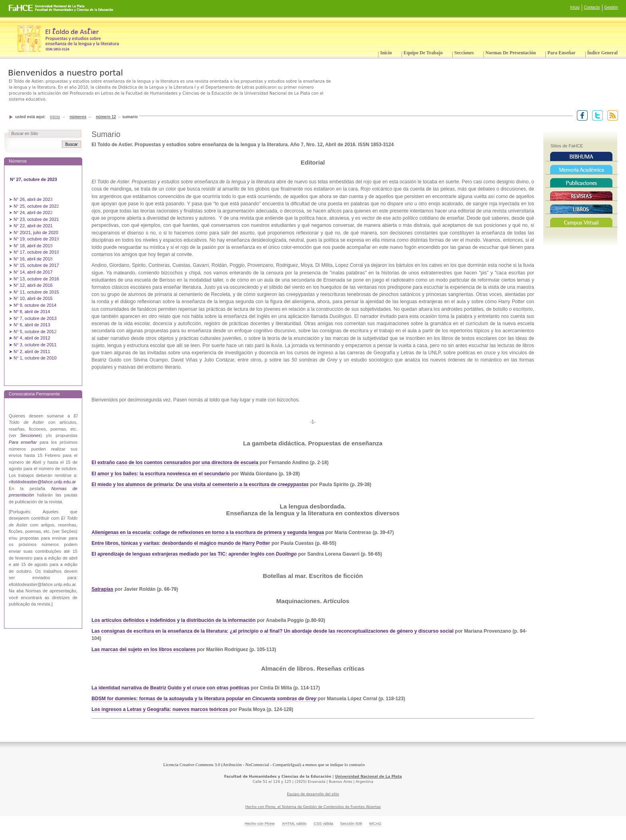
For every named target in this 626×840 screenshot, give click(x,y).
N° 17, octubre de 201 (35, 252)
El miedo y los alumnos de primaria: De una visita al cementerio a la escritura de (200, 485)
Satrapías (102, 589)
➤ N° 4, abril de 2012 (30, 338)
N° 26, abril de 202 (32, 199)
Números (78, 117)
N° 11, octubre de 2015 (36, 292)
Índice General (602, 53)
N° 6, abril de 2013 (32, 325)
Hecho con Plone (260, 823)
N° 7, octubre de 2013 (35, 318)
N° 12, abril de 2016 (34, 285)
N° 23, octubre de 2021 (36, 219)
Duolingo (286, 554)
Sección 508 (351, 823)
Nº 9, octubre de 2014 (35, 305)
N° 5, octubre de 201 (34, 332)
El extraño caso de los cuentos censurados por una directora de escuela (175, 463)
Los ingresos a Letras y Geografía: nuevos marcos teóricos (160, 709)
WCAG (375, 823)
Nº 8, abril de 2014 (32, 312)
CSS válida (323, 823)
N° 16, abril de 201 (32, 259)
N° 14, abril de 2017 (34, 272)
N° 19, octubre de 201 (35, 239)
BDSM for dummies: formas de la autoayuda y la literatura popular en (204, 699)
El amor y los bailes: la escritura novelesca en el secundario (160, 474)
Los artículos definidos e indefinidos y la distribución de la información (173, 620)
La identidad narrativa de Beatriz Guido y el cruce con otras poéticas (170, 688)
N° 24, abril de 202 (32, 212)
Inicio (575, 7)
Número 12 (106, 117)
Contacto (592, 7)
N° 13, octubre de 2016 (37, 279)
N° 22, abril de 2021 (33, 226)
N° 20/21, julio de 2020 (37, 232)
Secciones (464, 53)
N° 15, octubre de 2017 (36, 265)
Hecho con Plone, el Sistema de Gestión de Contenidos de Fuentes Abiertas (313, 807)
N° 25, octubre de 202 (35, 206)
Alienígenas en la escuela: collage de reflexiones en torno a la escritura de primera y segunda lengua (208, 532)
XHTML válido (294, 823)
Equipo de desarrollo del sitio (313, 794)
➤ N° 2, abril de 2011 (30, 351)
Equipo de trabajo (423, 53)
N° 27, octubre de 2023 (34, 179)
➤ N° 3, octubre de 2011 (33, 345)
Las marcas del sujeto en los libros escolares (144, 649)
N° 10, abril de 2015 (33, 298)
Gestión (611, 7)
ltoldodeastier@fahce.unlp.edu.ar (44, 482)
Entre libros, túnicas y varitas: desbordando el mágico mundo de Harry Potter (181, 543)
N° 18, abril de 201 (32, 246)
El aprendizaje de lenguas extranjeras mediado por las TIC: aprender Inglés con (184, 554)
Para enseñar (561, 53)
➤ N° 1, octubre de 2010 (33, 358)
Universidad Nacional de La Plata (368, 776)
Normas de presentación (511, 53)
